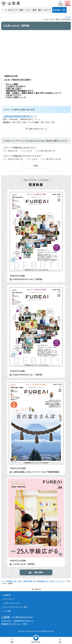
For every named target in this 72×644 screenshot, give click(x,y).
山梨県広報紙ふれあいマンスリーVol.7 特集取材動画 (36, 472)
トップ (3, 581)
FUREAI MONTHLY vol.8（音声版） (28, 279)
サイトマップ (9, 599)
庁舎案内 (7, 595)
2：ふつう (28, 151)
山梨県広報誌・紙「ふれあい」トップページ (50, 581)
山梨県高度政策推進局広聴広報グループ (20, 116)
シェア (68, 17)
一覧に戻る (38, 572)
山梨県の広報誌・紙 (29, 581)
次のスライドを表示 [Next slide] (69, 10)
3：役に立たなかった (47, 151)
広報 (20, 581)
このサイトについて (11, 603)
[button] (61, 3)
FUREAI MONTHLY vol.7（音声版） (28, 375)
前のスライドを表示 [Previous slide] (3, 10)
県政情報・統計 (12, 581)
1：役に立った (11, 151)
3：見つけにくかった (52, 159)
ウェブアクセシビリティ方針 (15, 607)
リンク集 (7, 611)
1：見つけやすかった (14, 159)
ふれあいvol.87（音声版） (24, 564)
